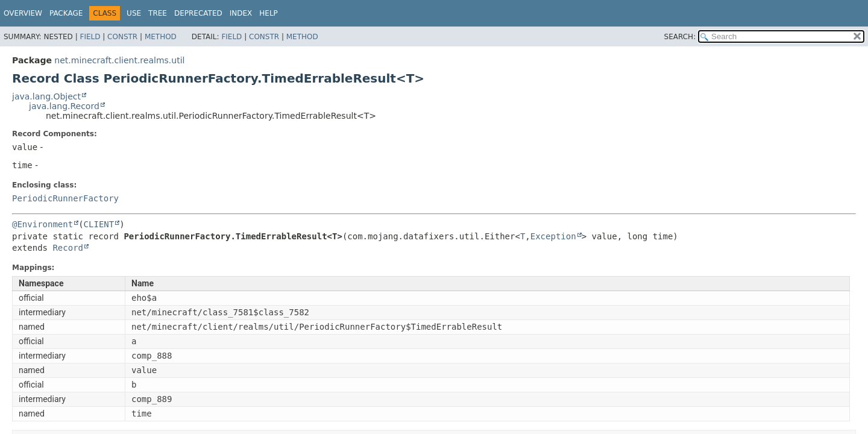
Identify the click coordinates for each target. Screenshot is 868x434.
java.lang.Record (64, 106)
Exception (553, 236)
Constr (122, 37)
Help (269, 13)
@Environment (42, 224)
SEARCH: (680, 37)
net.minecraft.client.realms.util (119, 60)
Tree (158, 13)
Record (68, 248)
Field (90, 37)
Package (66, 13)
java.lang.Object (46, 96)
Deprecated (198, 13)
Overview (23, 13)
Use (134, 13)
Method (161, 37)
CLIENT (99, 224)
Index (241, 13)
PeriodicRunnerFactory (65, 198)
